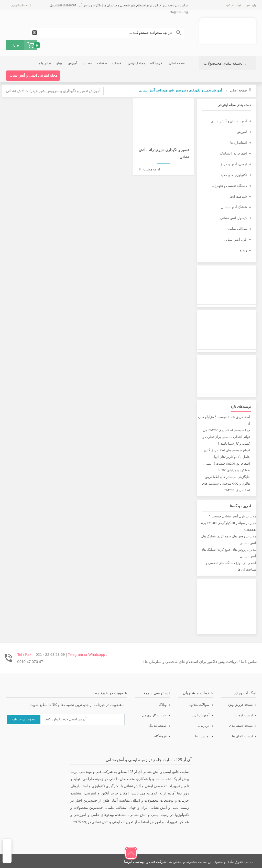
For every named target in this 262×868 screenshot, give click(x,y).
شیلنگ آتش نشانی (234, 207)
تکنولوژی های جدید (234, 175)
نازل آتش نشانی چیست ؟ (227, 516)
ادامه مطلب (150, 169)
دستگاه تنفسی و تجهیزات (229, 186)
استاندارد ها (238, 143)
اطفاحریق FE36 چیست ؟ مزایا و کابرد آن (224, 420)
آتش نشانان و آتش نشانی (229, 121)
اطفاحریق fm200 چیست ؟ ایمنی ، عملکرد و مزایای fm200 (226, 467)
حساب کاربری (19, 5)
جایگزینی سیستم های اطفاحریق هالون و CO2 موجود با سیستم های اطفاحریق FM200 (226, 483)
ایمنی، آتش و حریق (233, 164)
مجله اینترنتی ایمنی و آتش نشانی (33, 75)
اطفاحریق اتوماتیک (233, 153)
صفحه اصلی (238, 90)
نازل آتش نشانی (235, 239)
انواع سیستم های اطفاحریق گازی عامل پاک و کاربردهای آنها (227, 453)
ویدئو (243, 250)
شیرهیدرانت (238, 196)
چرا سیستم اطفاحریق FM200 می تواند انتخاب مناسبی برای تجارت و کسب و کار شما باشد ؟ (226, 437)
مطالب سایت (237, 229)
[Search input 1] (107, 33)
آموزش (242, 132)
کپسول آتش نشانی (233, 218)
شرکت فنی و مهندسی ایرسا (145, 862)
